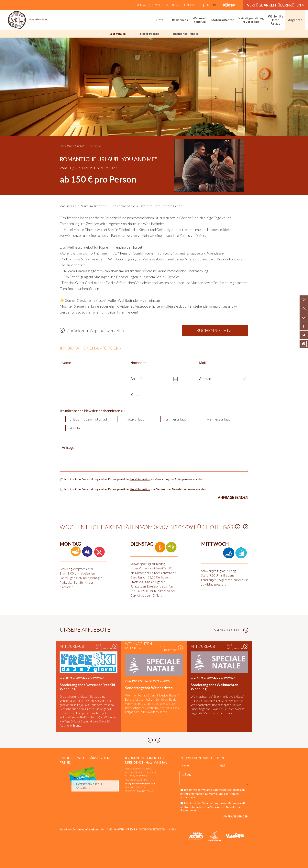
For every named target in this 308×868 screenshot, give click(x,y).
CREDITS (131, 829)
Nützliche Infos (183, 5)
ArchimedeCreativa (85, 829)
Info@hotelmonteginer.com (140, 784)
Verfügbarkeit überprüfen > (275, 5)
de (215, 5)
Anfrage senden (233, 497)
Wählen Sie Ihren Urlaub (276, 20)
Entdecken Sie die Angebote (89, 786)
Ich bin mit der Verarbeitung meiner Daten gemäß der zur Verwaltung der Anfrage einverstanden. (134, 479)
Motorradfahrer (222, 20)
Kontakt (142, 5)
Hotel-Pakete (149, 34)
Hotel (160, 20)
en (207, 5)
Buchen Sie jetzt (215, 330)
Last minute (118, 34)
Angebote (295, 20)
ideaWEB (118, 829)
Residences (180, 20)
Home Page (66, 146)
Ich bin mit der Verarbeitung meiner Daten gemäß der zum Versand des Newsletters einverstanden (135, 489)
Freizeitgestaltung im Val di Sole (251, 20)
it (201, 5)
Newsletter (160, 5)
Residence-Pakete (186, 34)
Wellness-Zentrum (200, 20)
